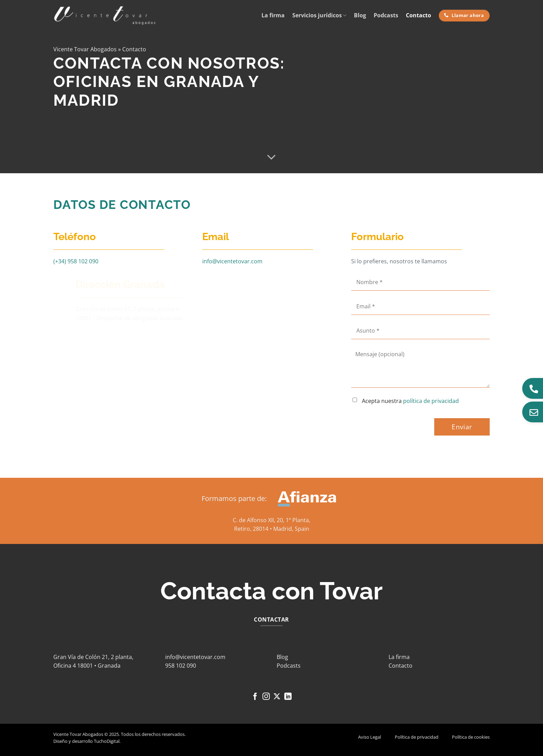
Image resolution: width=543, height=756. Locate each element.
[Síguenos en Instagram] (266, 697)
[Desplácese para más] (271, 157)
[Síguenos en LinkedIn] (288, 697)
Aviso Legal (370, 737)
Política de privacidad (417, 737)
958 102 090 (181, 666)
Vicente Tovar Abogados (85, 49)
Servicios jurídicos (319, 15)
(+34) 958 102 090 (76, 261)
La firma (273, 15)
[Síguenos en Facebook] (255, 697)
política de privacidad (431, 401)
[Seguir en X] (277, 697)
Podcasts (386, 15)
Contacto (419, 15)
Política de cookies (471, 737)
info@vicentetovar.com (232, 261)
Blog (360, 15)
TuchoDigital (107, 741)
